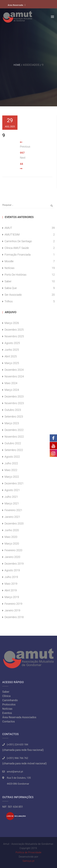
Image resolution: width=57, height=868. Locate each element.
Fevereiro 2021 (13, 510)
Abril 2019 (11, 590)
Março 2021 (12, 503)
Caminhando (10, 700)
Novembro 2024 (14, 376)
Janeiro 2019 (12, 610)
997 (22, 153)
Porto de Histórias (16, 275)
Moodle (9, 261)
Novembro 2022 (14, 437)
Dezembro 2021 (14, 483)
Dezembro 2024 (14, 370)
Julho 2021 (11, 497)
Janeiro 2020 (12, 557)
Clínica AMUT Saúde (17, 248)
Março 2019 (12, 597)
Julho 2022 (11, 463)
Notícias (9, 268)
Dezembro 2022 (14, 430)
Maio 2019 (11, 584)
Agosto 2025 (12, 343)
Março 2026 (12, 323)
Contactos (9, 721)
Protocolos (9, 704)
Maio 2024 (11, 383)
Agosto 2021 (12, 490)
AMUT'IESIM (12, 235)
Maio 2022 (11, 470)
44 (21, 164)
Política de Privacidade (28, 852)
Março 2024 (12, 390)
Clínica (6, 696)
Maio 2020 (11, 537)
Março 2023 (12, 423)
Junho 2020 (12, 530)
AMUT (8, 228)
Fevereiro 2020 (13, 550)
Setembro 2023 (14, 417)
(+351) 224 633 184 (17, 745)
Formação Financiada (18, 255)
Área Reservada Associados (19, 717)
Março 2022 (12, 477)
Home (17, 65)
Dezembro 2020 (14, 523)
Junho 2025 (12, 350)
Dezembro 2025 (14, 330)
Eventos (7, 713)
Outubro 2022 (13, 443)
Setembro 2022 (14, 450)
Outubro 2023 (13, 410)
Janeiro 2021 (12, 517)
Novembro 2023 (14, 403)
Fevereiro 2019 (13, 604)
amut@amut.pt (15, 772)
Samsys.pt (28, 861)
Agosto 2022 (12, 457)
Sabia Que (11, 288)
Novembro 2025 (14, 336)
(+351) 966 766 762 (17, 758)
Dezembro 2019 (14, 564)
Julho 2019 (11, 577)
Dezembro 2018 (14, 617)
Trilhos (9, 301)
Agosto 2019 (12, 570)
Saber (8, 281)
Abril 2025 (11, 356)
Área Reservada (15, 5)
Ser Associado (13, 295)
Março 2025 (12, 363)
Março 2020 (12, 544)
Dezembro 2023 (14, 396)
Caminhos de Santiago (18, 241)
